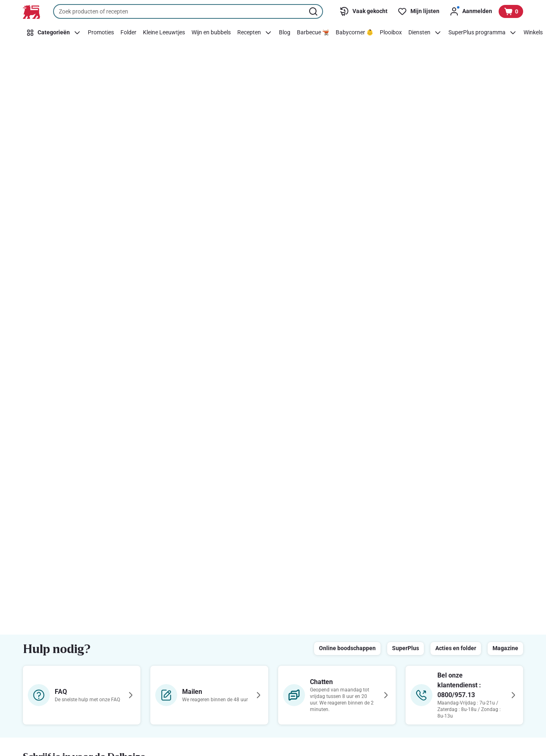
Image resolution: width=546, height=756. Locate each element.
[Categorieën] (54, 33)
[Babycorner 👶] (354, 33)
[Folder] (128, 33)
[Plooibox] (391, 33)
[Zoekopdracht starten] (314, 11)
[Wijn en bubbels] (211, 33)
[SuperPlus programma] (483, 33)
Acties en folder (456, 648)
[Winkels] (533, 33)
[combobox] (188, 11)
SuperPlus (406, 648)
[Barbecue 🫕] (313, 33)
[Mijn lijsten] (418, 11)
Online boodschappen (347, 648)
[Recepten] (255, 33)
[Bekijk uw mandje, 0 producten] (511, 11)
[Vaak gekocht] (363, 11)
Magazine (505, 648)
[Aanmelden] (471, 11)
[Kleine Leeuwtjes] (164, 33)
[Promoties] (101, 33)
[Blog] (285, 33)
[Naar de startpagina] (31, 12)
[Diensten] (425, 33)
